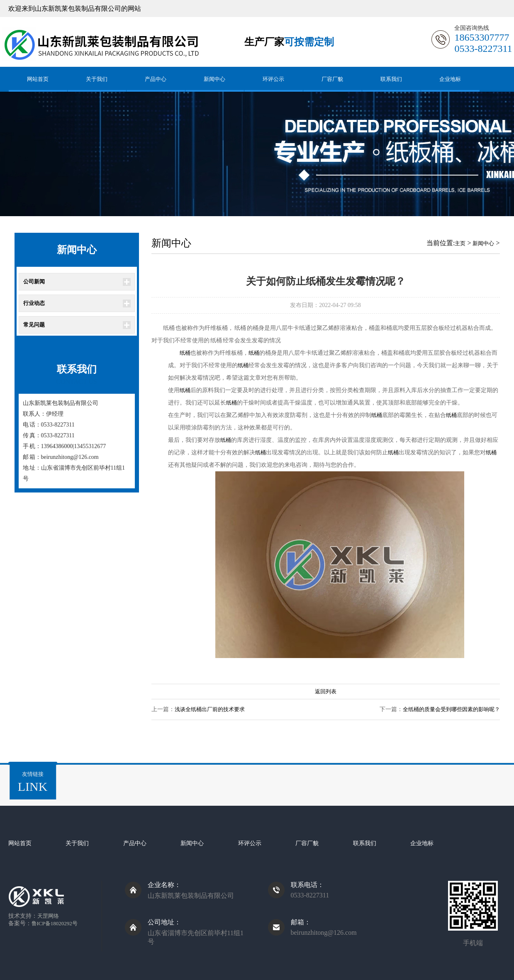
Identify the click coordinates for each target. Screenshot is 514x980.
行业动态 (34, 303)
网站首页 (38, 79)
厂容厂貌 (332, 79)
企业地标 (450, 79)
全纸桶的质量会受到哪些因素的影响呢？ (451, 709)
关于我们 (97, 79)
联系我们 (391, 79)
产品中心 (156, 79)
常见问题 (34, 325)
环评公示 (273, 79)
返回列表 (326, 691)
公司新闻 (34, 282)
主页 (460, 243)
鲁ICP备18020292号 (55, 923)
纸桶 (185, 353)
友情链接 (33, 782)
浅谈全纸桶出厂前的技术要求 (210, 709)
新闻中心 (214, 79)
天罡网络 (48, 916)
